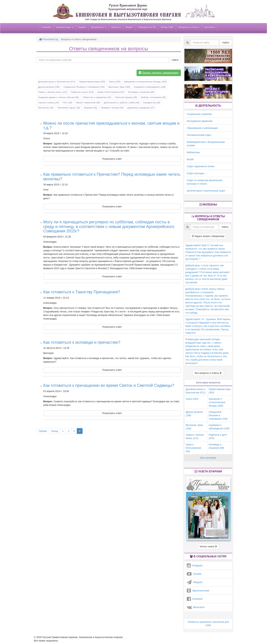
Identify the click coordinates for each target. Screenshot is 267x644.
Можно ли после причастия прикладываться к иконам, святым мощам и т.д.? (111, 125)
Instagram (195, 566)
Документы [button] (99, 27)
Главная (46, 27)
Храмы (83, 27)
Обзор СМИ (167, 27)
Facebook (195, 599)
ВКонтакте (196, 607)
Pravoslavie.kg (49, 39)
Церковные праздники (141, 108)
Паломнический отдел (199, 135)
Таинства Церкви (126, 97)
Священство (152, 103)
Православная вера (92, 82)
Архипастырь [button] (65, 27)
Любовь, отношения (153, 97)
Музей (190, 159)
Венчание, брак (119, 87)
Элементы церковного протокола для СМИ (208, 624)
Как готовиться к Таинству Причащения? (82, 292)
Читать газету (208, 546)
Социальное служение (199, 114)
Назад (54, 431)
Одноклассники (198, 591)
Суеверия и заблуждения (150, 87)
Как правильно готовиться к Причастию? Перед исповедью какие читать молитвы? (112, 176)
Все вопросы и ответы (208, 373)
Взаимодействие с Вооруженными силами (206, 144)
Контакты (210, 27)
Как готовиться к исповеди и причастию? (82, 342)
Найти (175, 60)
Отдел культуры (196, 173)
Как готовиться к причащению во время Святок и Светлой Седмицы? (109, 385)
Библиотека (193, 152)
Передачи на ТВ (147, 27)
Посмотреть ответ (112, 159)
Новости (116, 27)
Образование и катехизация (202, 128)
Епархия (90, 108)
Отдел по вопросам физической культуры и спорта (205, 182)
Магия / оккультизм (88, 103)
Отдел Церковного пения (201, 166)
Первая (43, 431)
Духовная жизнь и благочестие (57, 82)
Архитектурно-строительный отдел (206, 191)
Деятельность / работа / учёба (121, 103)
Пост (68, 103)
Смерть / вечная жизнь (53, 92)
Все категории (208, 458)
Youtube (194, 574)
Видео (129, 27)
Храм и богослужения (111, 92)
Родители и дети (82, 92)
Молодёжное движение (200, 121)
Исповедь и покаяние (141, 92)
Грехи (115, 82)
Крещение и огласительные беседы (146, 82)
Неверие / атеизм (112, 108)
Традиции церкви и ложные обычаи (58, 97)
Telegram (195, 582)
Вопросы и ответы (189, 27)
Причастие (46, 108)
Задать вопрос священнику (208, 236)
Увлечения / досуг (69, 108)
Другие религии (49, 87)
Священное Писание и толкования (84, 87)
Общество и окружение (97, 97)
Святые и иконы (49, 103)
